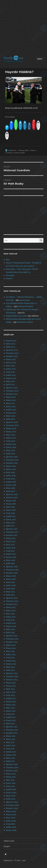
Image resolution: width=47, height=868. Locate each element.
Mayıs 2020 (11, 428)
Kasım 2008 (11, 830)
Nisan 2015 (11, 611)
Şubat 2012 (11, 711)
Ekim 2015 (10, 592)
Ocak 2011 (10, 749)
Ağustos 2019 (12, 457)
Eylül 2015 (10, 595)
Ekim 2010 (10, 758)
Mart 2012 (10, 708)
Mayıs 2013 (11, 683)
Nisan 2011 (11, 739)
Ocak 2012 (10, 714)
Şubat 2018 (11, 510)
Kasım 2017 (11, 519)
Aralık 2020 (11, 410)
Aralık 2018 (11, 482)
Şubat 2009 (11, 821)
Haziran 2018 (12, 498)
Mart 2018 (10, 507)
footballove (12, 150)
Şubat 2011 (11, 745)
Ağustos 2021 (12, 388)
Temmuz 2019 (12, 460)
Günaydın (10, 275)
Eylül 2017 (10, 526)
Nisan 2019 (11, 469)
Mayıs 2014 (11, 645)
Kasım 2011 (11, 720)
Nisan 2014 (11, 648)
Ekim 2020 (11, 416)
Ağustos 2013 (12, 673)
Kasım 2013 (11, 664)
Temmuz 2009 (12, 805)
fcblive (33, 150)
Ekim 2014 (10, 629)
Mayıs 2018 (11, 501)
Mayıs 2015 (11, 607)
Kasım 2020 (11, 413)
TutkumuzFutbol (25, 306)
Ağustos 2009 (12, 802)
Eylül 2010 (10, 761)
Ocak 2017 (10, 551)
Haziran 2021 (12, 394)
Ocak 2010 (10, 786)
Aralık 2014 (11, 623)
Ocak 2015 (10, 620)
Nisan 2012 (11, 705)
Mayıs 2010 (11, 774)
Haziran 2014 (12, 642)
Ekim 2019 (10, 450)
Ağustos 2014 (12, 636)
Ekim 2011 (10, 724)
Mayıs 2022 (11, 359)
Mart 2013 (10, 689)
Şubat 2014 (11, 654)
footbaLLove (8, 861)
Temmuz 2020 (12, 425)
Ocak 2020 (10, 441)
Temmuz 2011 (12, 730)
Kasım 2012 (11, 702)
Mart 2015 (10, 614)
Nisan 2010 (11, 777)
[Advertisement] (23, 28)
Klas (8, 260)
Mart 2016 (10, 582)
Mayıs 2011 (11, 736)
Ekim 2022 (11, 344)
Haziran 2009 (12, 808)
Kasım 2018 (11, 485)
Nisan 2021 (11, 400)
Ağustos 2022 (12, 350)
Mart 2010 (10, 780)
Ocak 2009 (11, 824)
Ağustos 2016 (12, 567)
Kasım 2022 (11, 341)
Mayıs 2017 (11, 538)
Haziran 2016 (12, 573)
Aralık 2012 (11, 698)
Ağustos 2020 (12, 422)
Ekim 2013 (10, 667)
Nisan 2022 (11, 363)
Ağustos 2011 (12, 727)
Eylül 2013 (10, 670)
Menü (40, 59)
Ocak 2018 (10, 513)
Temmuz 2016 (12, 570)
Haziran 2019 (12, 463)
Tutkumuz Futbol (25, 322)
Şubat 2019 (11, 476)
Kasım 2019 (11, 447)
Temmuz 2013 (12, 676)
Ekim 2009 (11, 796)
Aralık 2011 (11, 717)
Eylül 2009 (11, 799)
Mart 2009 (11, 818)
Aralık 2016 (11, 554)
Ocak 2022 (10, 372)
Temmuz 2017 (12, 532)
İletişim (7, 846)
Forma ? (9, 278)
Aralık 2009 (11, 789)
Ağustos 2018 (12, 494)
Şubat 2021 (11, 406)
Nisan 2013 (11, 686)
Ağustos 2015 (12, 598)
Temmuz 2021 (12, 391)
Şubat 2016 (11, 585)
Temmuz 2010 (12, 767)
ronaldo (16, 153)
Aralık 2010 (11, 752)
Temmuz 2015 (12, 601)
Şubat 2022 (11, 369)
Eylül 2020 (10, 419)
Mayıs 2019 (11, 466)
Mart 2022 (10, 366)
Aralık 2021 (11, 375)
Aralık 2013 (11, 661)
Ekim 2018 (10, 488)
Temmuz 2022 (12, 353)
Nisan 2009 (11, 815)
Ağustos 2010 (12, 764)
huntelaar (9, 153)
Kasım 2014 (11, 626)
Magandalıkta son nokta (17, 316)
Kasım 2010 (11, 755)
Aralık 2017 (11, 516)
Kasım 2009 (11, 793)
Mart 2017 (10, 545)
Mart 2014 (10, 651)
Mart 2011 (10, 742)
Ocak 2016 (10, 589)
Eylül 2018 (10, 491)
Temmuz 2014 (12, 639)
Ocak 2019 (10, 479)
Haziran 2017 (12, 535)
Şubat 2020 (11, 438)
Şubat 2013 (11, 692)
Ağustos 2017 (12, 529)
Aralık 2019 (11, 444)
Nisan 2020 (11, 432)
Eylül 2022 (10, 347)
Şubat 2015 (11, 617)
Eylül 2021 (10, 385)
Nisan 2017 (11, 541)
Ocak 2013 (10, 695)
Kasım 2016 (11, 557)
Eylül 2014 (10, 632)
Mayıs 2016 (11, 576)
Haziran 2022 (12, 356)
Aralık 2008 (11, 827)
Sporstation (25, 300)
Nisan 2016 (11, 579)
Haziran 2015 (12, 604)
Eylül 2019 (10, 454)
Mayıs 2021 (11, 397)
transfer (22, 153)
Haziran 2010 (12, 771)
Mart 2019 (10, 472)
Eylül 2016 (10, 563)
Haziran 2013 (12, 680)
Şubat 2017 (11, 548)
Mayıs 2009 (11, 811)
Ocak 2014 (10, 658)
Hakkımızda (9, 841)
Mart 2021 (10, 403)
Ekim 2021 (10, 381)
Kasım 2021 (11, 378)
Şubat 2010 (11, 783)
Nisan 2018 (11, 504)
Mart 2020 (10, 435)
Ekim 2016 (10, 560)
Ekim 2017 (10, 523)
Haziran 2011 (11, 733)
